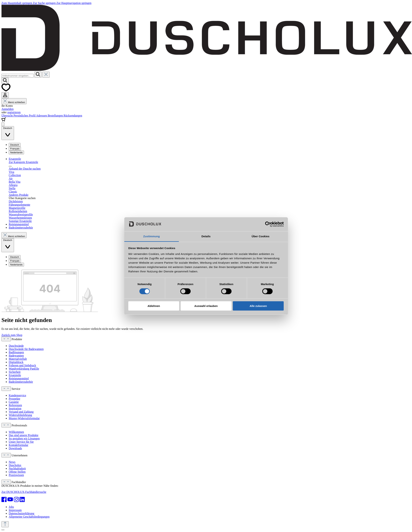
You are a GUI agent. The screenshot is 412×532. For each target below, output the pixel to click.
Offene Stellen (17, 472)
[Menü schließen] (10, 166)
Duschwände (16, 346)
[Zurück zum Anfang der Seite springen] (5, 524)
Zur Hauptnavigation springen (74, 3)
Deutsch (15, 145)
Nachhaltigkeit (17, 468)
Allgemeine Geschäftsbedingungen (29, 517)
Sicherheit (15, 372)
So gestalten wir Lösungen (24, 438)
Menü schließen (14, 102)
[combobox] (18, 76)
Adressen (42, 116)
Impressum (15, 510)
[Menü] (3, 124)
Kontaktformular (19, 445)
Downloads (15, 448)
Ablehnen (154, 306)
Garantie (14, 402)
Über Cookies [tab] (261, 236)
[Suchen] (38, 75)
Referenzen (15, 405)
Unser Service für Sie (21, 442)
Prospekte (14, 399)
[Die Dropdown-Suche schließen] (46, 75)
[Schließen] (3, 530)
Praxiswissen (16, 475)
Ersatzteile (15, 375)
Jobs (11, 507)
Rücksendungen (73, 116)
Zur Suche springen (45, 3)
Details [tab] (206, 236)
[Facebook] (4, 499)
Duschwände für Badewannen (26, 349)
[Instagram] (16, 499)
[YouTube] (10, 499)
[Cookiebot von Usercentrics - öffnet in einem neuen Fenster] (268, 224)
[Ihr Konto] (5, 95)
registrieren (14, 112)
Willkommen (16, 432)
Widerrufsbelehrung (20, 415)
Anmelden (8, 109)
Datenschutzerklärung (21, 513)
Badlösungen (16, 352)
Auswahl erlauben (206, 306)
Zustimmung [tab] (151, 236)
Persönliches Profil (25, 116)
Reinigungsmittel (19, 378)
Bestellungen (56, 116)
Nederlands (16, 152)
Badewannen (16, 356)
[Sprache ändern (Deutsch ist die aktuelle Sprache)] (8, 133)
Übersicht (7, 116)
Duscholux (15, 465)
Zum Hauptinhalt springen (17, 3)
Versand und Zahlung (21, 412)
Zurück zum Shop (12, 335)
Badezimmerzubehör (21, 382)
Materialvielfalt (18, 359)
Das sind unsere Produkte (24, 435)
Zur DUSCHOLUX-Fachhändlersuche (24, 492)
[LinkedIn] (22, 499)
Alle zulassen (258, 306)
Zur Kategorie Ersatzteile (23, 162)
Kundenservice (17, 395)
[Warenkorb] (4, 121)
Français (15, 149)
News (12, 462)
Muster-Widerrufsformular (24, 418)
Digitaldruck (16, 362)
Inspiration (15, 408)
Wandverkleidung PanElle (24, 369)
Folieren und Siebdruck (22, 365)
